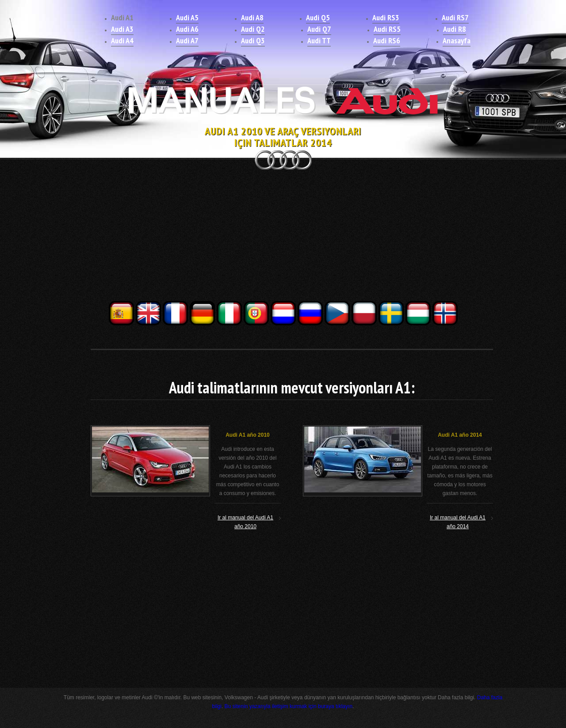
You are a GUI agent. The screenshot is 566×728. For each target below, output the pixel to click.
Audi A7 (187, 40)
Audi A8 (252, 17)
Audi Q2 (253, 29)
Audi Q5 (318, 17)
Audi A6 (187, 29)
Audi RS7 (455, 17)
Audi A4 (122, 40)
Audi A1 (122, 17)
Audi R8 (455, 29)
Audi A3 (122, 29)
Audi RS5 (387, 29)
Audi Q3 (253, 40)
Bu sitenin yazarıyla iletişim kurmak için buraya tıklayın (289, 706)
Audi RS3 (386, 17)
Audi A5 (187, 17)
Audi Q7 (319, 29)
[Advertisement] (283, 238)
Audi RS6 (387, 40)
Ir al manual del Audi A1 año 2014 (458, 522)
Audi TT (319, 40)
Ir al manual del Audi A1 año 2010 (245, 522)
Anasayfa (457, 40)
